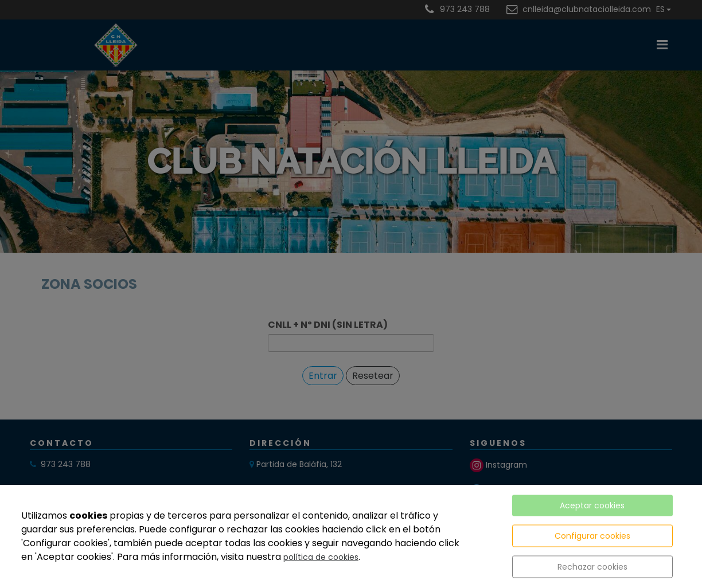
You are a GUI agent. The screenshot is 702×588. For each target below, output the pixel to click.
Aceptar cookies (592, 505)
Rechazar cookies (592, 567)
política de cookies (321, 557)
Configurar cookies (592, 536)
